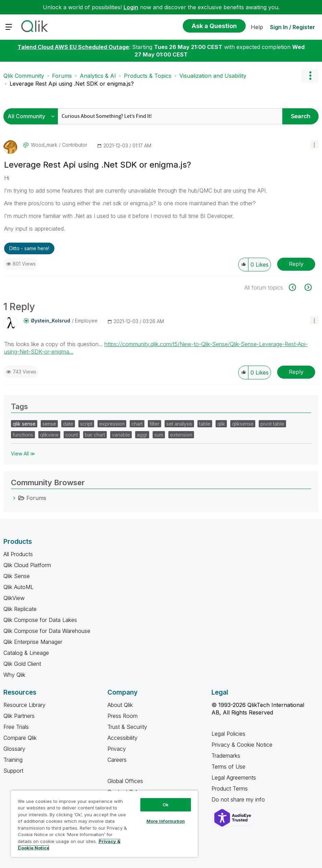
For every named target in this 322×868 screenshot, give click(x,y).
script (86, 424)
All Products (18, 554)
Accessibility (123, 738)
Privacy (117, 749)
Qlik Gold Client (22, 664)
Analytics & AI (98, 76)
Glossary (14, 749)
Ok (166, 805)
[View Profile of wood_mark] (44, 145)
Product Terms (230, 788)
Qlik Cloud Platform (27, 565)
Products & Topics (148, 76)
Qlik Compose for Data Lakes (40, 620)
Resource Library (24, 705)
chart (137, 424)
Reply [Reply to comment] (296, 372)
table (205, 424)
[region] (104, 824)
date (68, 424)
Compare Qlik (20, 738)
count (72, 435)
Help (257, 27)
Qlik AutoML (18, 587)
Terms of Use (228, 767)
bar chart (95, 435)
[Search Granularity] (32, 116)
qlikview (49, 435)
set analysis (179, 424)
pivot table (272, 424)
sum (159, 435)
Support (13, 771)
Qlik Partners (19, 716)
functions (23, 435)
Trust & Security (127, 727)
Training (13, 760)
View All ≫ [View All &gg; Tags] (23, 454)
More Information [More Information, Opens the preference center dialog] (166, 821)
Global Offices (125, 781)
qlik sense (24, 424)
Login (131, 7)
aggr (142, 435)
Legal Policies (228, 734)
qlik (221, 424)
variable (121, 435)
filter (154, 424)
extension (181, 435)
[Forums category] (14, 498)
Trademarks (226, 756)
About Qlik (120, 705)
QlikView (14, 598)
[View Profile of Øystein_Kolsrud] (50, 321)
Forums (62, 76)
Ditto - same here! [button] (29, 248)
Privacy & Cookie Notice (242, 745)
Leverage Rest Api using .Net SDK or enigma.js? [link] (72, 84)
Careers (117, 760)
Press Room (123, 716)
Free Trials (16, 727)
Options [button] (310, 76)
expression (112, 424)
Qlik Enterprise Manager (33, 642)
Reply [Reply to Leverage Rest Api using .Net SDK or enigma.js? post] (296, 264)
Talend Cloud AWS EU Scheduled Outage (73, 47)
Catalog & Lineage (26, 653)
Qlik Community (24, 76)
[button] (314, 144)
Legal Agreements (234, 778)
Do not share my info (239, 799)
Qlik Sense (17, 576)
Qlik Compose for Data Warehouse (47, 631)
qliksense (243, 424)
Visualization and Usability (213, 76)
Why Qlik (14, 675)
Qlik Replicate (20, 609)
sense (49, 424)
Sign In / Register (293, 27)
